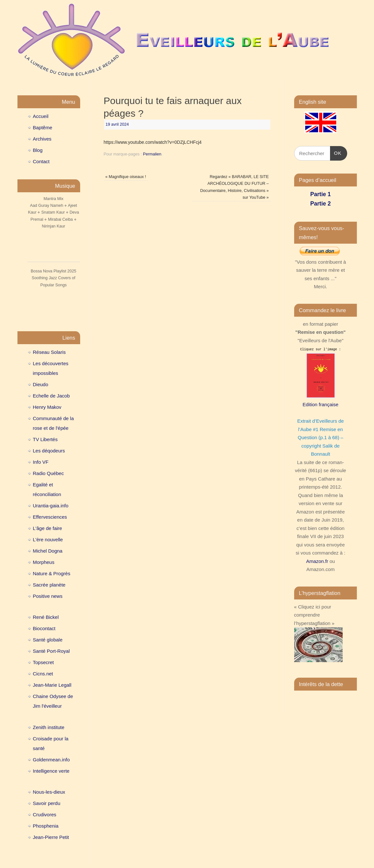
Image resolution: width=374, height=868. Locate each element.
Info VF (41, 462)
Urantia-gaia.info (51, 506)
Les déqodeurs (49, 451)
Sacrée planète (49, 585)
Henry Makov (47, 407)
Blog (38, 150)
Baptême (43, 127)
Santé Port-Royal (51, 651)
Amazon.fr (317, 561)
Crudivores (45, 815)
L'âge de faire (48, 528)
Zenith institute (49, 727)
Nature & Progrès (52, 573)
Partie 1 (321, 194)
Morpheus (44, 562)
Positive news (48, 596)
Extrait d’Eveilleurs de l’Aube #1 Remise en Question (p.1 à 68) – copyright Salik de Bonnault (320, 437)
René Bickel (46, 617)
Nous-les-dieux (49, 792)
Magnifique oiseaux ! (126, 177)
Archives (42, 139)
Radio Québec (48, 473)
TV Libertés (45, 439)
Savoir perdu (47, 803)
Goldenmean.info (51, 760)
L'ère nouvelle (48, 540)
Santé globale (48, 640)
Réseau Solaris (49, 352)
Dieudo (41, 384)
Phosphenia (46, 826)
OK (336, 152)
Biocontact (44, 628)
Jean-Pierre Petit (51, 837)
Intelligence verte (51, 771)
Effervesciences (50, 517)
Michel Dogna (48, 551)
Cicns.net (43, 674)
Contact (41, 161)
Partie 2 (321, 204)
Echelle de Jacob (51, 396)
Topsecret (43, 662)
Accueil (41, 116)
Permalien (152, 154)
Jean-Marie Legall (52, 685)
